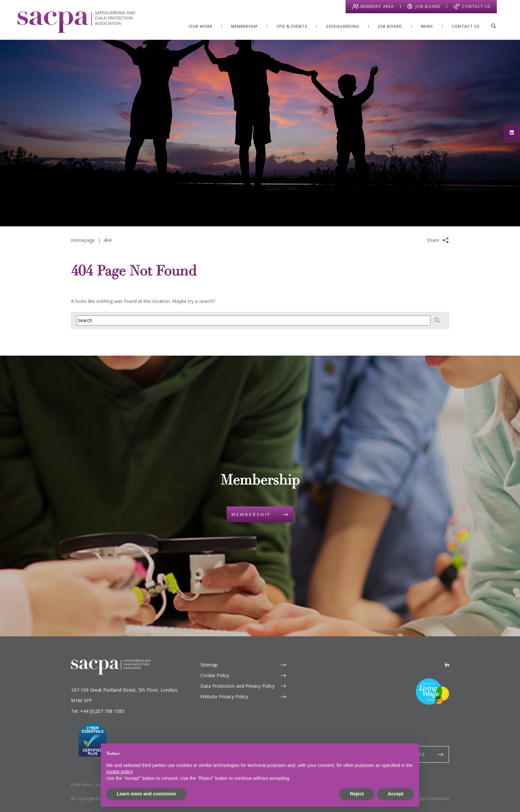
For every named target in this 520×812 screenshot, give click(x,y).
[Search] (493, 26)
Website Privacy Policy (224, 696)
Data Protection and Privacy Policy (237, 686)
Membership (251, 514)
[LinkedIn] (447, 665)
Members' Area (377, 6)
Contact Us (476, 6)
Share (433, 240)
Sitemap (209, 665)
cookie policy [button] (119, 772)
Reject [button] (357, 794)
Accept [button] (395, 794)
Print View (81, 784)
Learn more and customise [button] (146, 794)
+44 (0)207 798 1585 (102, 711)
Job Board (428, 6)
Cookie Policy (215, 675)
